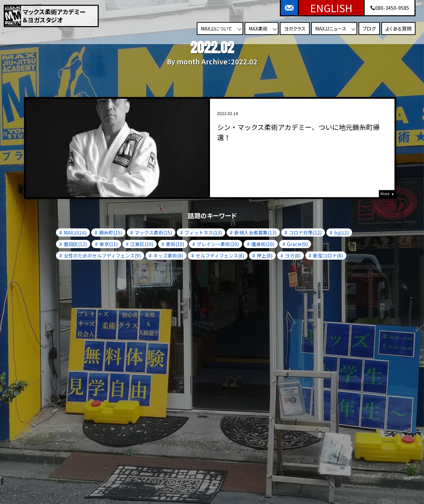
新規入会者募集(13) (255, 232)
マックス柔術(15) (153, 232)
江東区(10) (142, 244)
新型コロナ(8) (328, 256)
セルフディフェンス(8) (220, 256)
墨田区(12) (75, 244)
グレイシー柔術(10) (218, 244)
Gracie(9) (297, 244)
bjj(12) (341, 232)
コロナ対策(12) (305, 232)
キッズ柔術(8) (168, 256)
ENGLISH (331, 8)
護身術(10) (263, 244)
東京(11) (109, 244)
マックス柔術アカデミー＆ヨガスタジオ (61, 16)
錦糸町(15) (111, 232)
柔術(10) (175, 244)
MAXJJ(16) (75, 232)
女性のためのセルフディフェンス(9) (102, 256)
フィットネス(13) (203, 232)
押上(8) (265, 256)
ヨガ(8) (293, 256)
